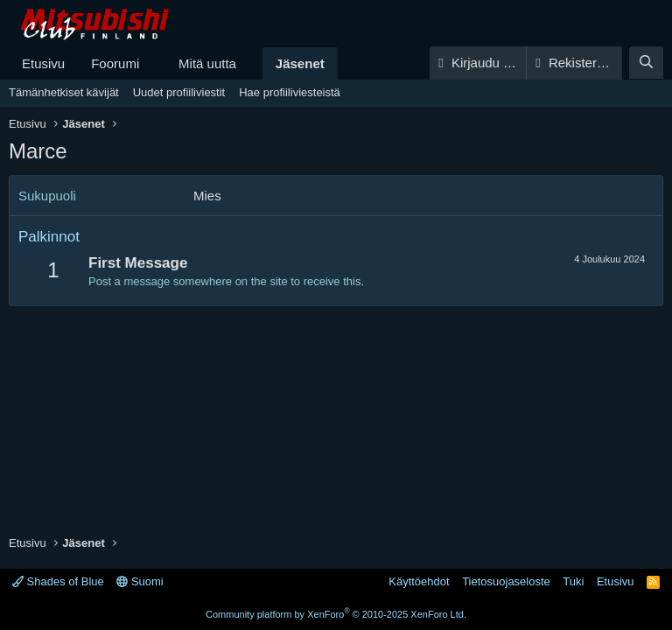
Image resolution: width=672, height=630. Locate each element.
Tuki (573, 581)
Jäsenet (300, 63)
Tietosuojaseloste (506, 581)
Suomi (140, 581)
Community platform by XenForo (336, 614)
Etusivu (43, 63)
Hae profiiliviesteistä (290, 92)
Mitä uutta (207, 63)
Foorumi (115, 63)
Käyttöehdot (419, 581)
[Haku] (646, 63)
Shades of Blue (58, 581)
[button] (153, 63)
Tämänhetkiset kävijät (64, 92)
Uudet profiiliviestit (179, 92)
